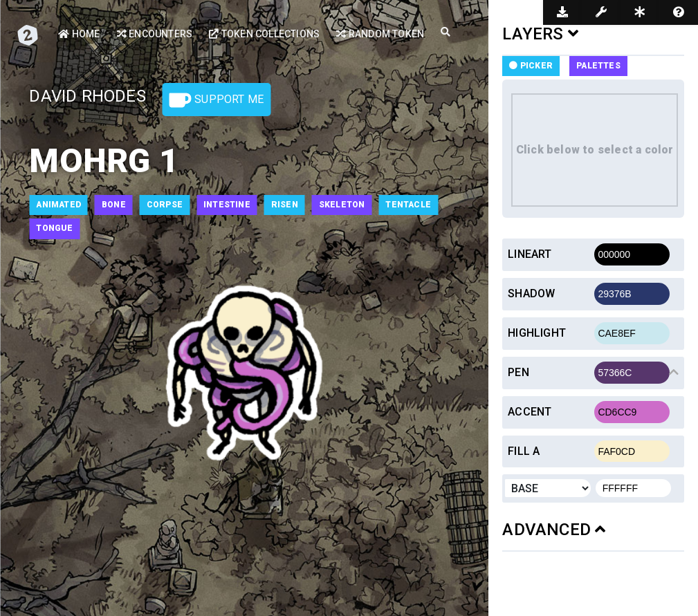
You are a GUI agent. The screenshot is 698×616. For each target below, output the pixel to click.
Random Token (380, 34)
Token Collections (264, 34)
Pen (518, 372)
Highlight (537, 333)
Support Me (217, 100)
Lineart (530, 254)
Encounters (155, 34)
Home (79, 34)
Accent (530, 412)
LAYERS (540, 34)
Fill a (524, 451)
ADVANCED (554, 530)
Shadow (531, 293)
